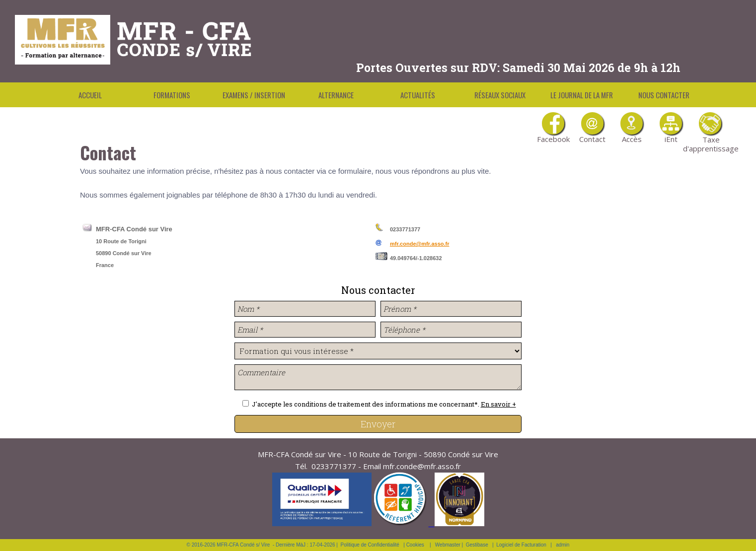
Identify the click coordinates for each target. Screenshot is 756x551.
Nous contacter (664, 95)
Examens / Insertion (254, 95)
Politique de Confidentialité (370, 545)
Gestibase (477, 545)
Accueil (90, 95)
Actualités (418, 95)
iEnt (671, 128)
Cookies (415, 545)
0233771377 (334, 466)
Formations (172, 95)
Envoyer (378, 424)
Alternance (336, 95)
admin (563, 545)
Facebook (553, 128)
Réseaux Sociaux (500, 95)
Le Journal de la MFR (582, 95)
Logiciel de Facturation (521, 545)
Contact (592, 128)
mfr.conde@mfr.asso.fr (420, 244)
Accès (632, 128)
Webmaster (448, 545)
